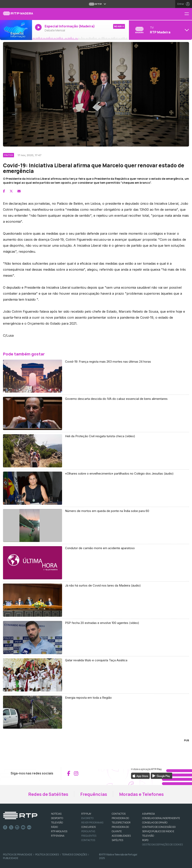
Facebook (5, 827)
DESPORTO (57, 818)
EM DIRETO (87, 818)
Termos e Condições (74, 855)
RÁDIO (54, 827)
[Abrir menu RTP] (96, 4)
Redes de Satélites (48, 794)
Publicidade (11, 858)
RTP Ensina (58, 836)
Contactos (88, 840)
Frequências (94, 794)
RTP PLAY (86, 814)
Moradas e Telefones (141, 794)
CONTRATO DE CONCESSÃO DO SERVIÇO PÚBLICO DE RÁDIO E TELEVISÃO (159, 831)
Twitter (11, 827)
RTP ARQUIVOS (59, 831)
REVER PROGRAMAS (92, 823)
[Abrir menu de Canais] (160, 30)
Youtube (23, 827)
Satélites (117, 840)
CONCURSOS (88, 827)
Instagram (17, 827)
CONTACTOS (119, 814)
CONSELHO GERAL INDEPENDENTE (161, 818)
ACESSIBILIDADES (121, 836)
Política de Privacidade (18, 855)
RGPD (145, 840)
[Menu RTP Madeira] (188, 14)
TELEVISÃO (57, 823)
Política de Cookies (47, 855)
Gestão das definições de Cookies (162, 845)
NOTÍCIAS (56, 814)
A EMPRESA (148, 814)
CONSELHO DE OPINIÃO (155, 823)
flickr (29, 827)
